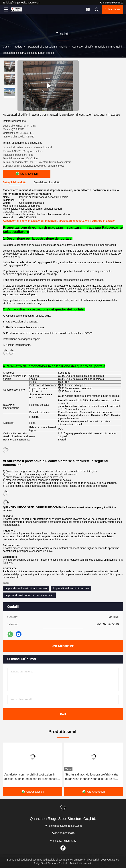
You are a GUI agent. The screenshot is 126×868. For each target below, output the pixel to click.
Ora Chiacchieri (63, 646)
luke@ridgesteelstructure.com (21, 3)
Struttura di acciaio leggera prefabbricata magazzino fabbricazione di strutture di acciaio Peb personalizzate (91, 777)
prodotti (18, 47)
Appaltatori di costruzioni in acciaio (47, 47)
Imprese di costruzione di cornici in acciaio (29, 595)
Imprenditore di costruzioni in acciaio (26, 588)
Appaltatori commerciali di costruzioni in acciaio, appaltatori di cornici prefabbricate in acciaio (32, 777)
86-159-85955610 (111, 3)
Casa (6, 47)
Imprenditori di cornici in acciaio (71, 588)
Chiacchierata (113, 9)
